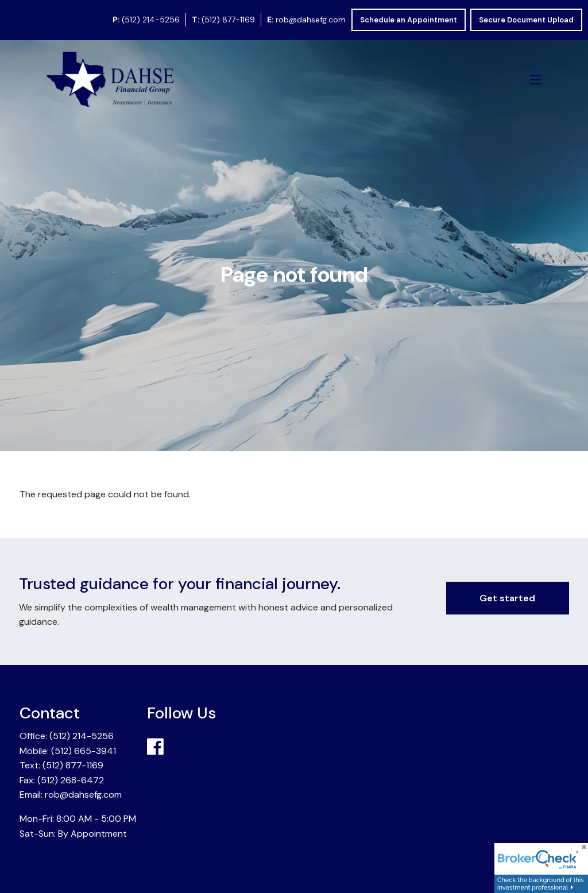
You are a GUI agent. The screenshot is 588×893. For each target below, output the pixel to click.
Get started (507, 598)
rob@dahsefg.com (311, 20)
